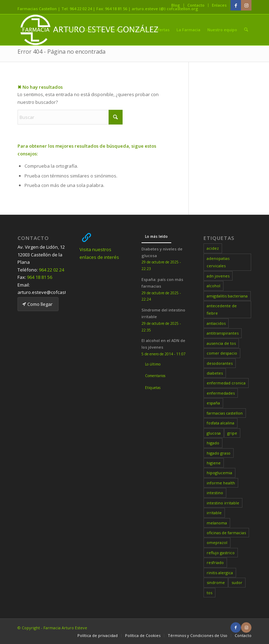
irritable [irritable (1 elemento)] (214, 513)
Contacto (196, 5)
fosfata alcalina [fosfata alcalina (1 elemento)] (220, 423)
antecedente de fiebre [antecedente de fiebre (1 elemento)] (222, 309)
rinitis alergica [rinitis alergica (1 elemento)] (220, 573)
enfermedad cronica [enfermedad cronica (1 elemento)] (226, 383)
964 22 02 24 (51, 270)
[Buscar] (246, 30)
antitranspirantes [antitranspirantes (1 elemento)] (223, 333)
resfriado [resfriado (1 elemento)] (215, 562)
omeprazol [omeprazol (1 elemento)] (217, 542)
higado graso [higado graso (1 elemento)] (219, 453)
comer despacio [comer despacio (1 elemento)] (222, 353)
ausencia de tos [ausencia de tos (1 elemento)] (221, 343)
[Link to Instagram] (246, 5)
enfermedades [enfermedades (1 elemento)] (221, 393)
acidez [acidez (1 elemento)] (213, 248)
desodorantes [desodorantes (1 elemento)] (220, 363)
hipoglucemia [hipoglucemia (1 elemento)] (219, 473)
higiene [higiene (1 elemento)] (214, 463)
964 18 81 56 (40, 277)
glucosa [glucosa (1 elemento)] (214, 433)
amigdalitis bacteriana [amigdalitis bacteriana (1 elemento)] (227, 296)
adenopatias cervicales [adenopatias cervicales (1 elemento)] (218, 262)
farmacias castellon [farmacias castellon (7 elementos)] (225, 413)
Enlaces (219, 5)
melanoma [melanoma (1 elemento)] (217, 523)
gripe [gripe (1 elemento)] (232, 433)
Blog (176, 5)
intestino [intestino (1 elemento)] (215, 493)
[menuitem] (176, 5)
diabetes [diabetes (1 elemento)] (215, 373)
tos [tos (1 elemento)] (209, 593)
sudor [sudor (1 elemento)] (237, 582)
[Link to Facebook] (236, 5)
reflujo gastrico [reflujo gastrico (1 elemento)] (221, 553)
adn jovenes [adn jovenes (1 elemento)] (218, 276)
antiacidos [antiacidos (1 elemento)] (216, 323)
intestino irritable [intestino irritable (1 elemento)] (223, 503)
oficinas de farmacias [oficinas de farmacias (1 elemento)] (226, 533)
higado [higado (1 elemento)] (213, 443)
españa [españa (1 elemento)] (213, 403)
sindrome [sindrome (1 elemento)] (216, 582)
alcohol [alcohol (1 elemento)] (213, 286)
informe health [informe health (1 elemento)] (221, 483)
